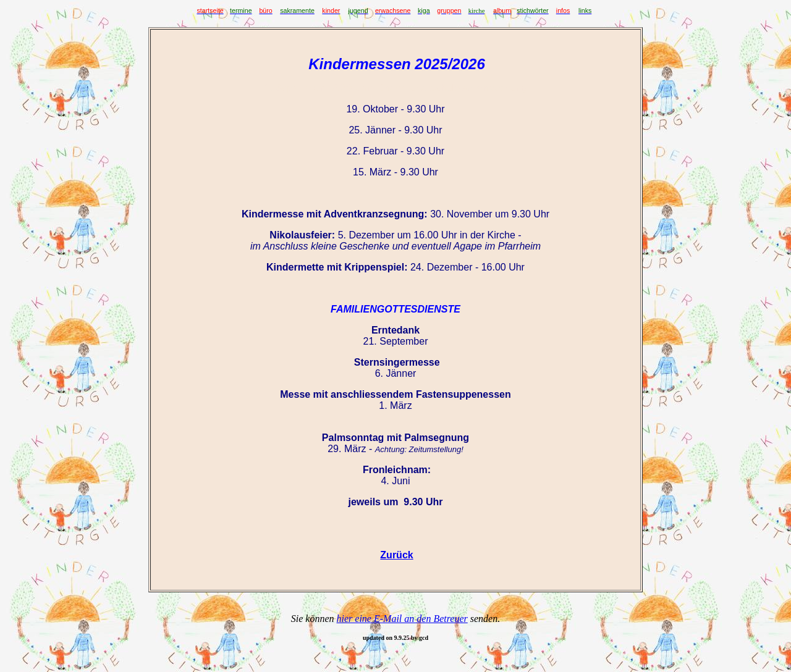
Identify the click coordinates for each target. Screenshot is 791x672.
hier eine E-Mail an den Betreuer (402, 619)
